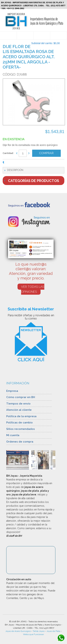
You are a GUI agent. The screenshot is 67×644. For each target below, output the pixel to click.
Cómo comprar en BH (21, 397)
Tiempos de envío (18, 404)
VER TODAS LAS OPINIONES (33, 289)
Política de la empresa (21, 416)
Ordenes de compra (20, 442)
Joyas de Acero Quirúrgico (18, 631)
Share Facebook (17, 163)
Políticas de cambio (19, 423)
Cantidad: (8, 153)
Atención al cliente (19, 410)
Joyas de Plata (53, 631)
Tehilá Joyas (39, 631)
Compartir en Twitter (24, 163)
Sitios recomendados (21, 429)
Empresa (12, 391)
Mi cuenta (13, 435)
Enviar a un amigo (10, 163)
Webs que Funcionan (33, 634)
